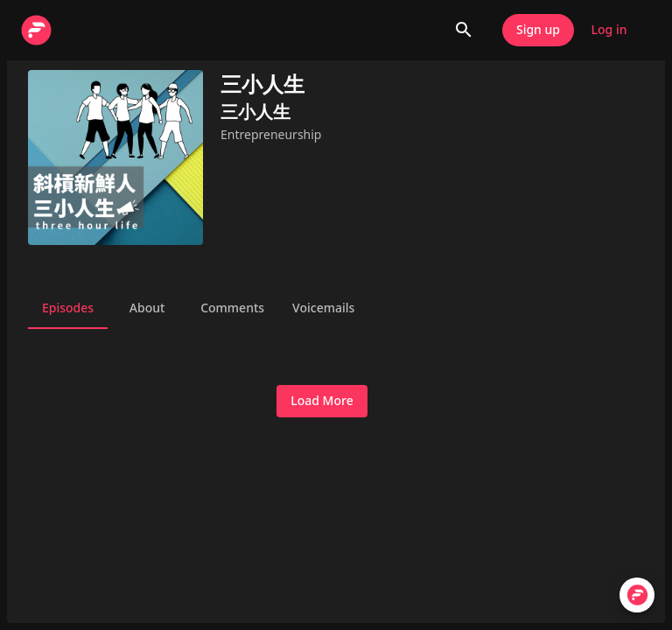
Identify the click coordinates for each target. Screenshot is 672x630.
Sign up (538, 30)
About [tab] (147, 308)
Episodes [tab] (68, 308)
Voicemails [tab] (323, 308)
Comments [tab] (232, 308)
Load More (322, 401)
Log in (609, 30)
